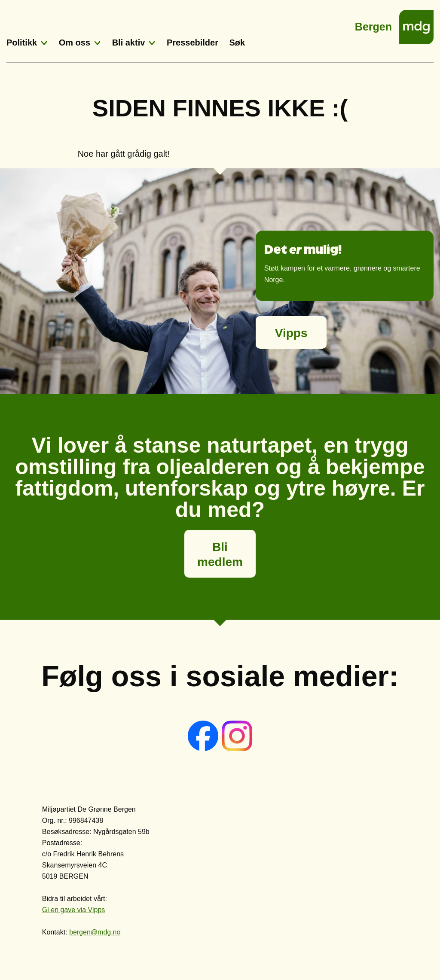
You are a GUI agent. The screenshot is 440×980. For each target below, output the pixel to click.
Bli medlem (220, 554)
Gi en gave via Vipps (73, 910)
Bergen (373, 24)
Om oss (75, 43)
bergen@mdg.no (95, 932)
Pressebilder (192, 43)
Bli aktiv (129, 43)
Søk (237, 43)
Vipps (291, 333)
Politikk (22, 43)
